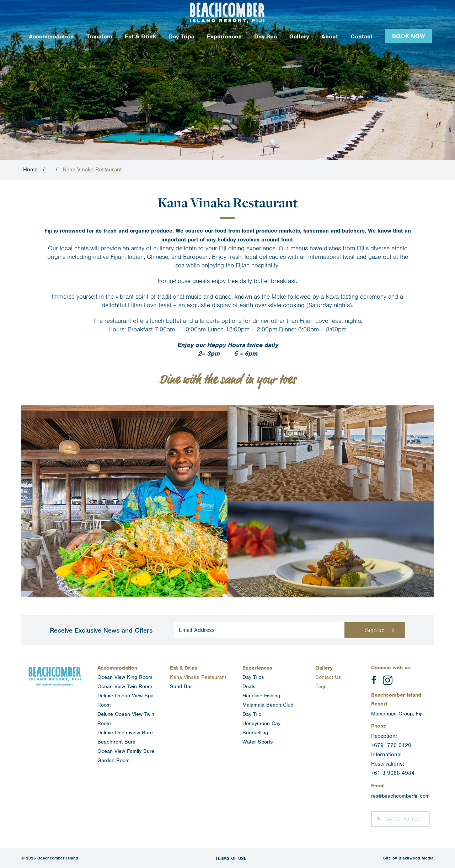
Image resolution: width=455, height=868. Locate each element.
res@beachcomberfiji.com (400, 796)
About (330, 36)
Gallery (299, 36)
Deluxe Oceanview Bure (125, 733)
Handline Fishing (261, 696)
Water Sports (258, 742)
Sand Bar (181, 686)
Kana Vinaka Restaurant (198, 677)
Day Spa (266, 36)
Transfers (99, 36)
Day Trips (181, 36)
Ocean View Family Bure (126, 751)
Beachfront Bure (116, 742)
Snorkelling (255, 733)
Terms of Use (231, 858)
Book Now (408, 36)
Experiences (224, 36)
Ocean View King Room (125, 677)
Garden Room (114, 760)
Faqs (321, 686)
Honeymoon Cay (261, 723)
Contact (362, 36)
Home (30, 170)
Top (403, 819)
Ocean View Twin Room (125, 686)
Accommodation (51, 36)
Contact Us (328, 677)
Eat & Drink (140, 36)
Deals (249, 686)
